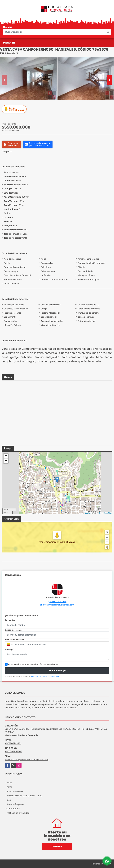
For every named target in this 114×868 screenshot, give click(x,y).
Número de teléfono (15, 640)
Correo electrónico (14, 630)
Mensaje (10, 650)
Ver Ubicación (48, 542)
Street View (15, 109)
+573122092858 (58, 602)
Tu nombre (11, 620)
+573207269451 (13, 743)
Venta (9, 787)
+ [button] (6, 456)
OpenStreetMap (105, 513)
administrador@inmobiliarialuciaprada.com (27, 759)
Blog (9, 800)
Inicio (9, 783)
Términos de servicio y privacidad (45, 677)
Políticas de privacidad (18, 813)
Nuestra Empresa (15, 804)
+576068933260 (13, 751)
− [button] (6, 461)
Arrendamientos (15, 791)
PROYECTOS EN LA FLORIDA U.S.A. (24, 796)
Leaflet (88, 513)
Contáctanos (13, 809)
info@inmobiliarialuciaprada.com (58, 605)
